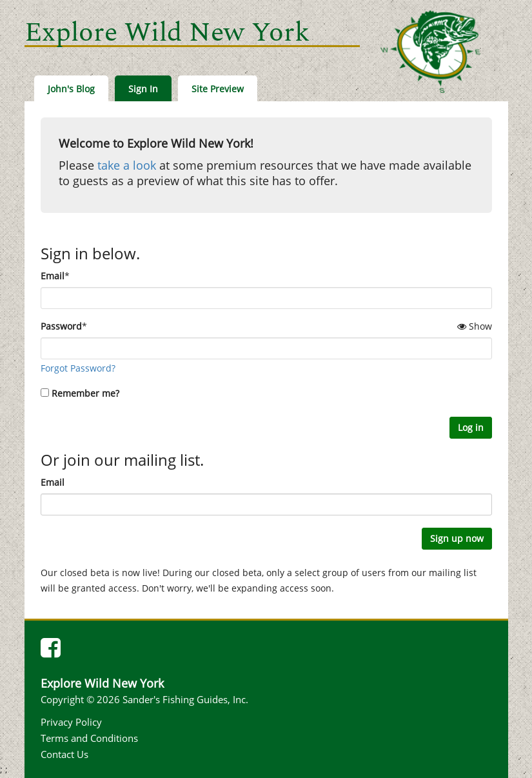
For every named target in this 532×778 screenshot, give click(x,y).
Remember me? (85, 393)
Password (61, 326)
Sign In (143, 89)
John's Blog (71, 89)
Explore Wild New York (167, 33)
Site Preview (218, 89)
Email (53, 276)
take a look (127, 165)
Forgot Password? (78, 368)
